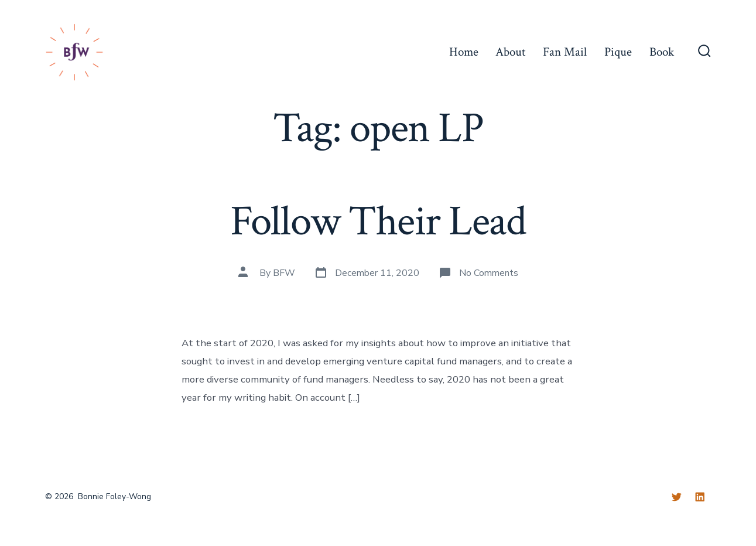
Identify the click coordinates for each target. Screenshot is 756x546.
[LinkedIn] (700, 497)
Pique (618, 52)
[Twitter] (676, 497)
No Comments (489, 273)
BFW (284, 273)
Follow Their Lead (378, 222)
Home (464, 52)
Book (662, 52)
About (510, 52)
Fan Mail (565, 52)
